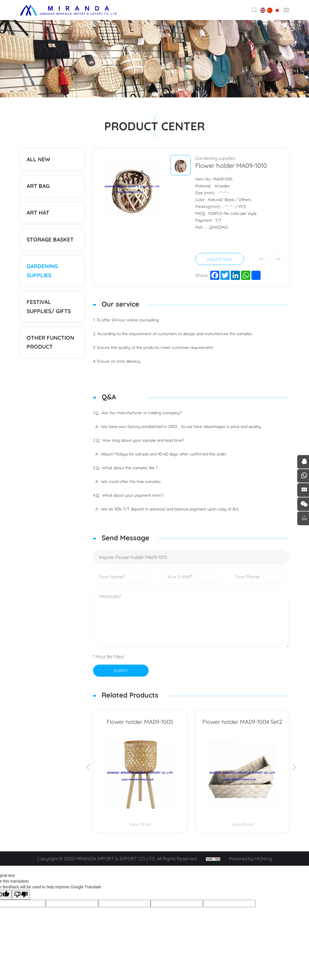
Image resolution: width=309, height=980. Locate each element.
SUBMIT (121, 670)
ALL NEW (39, 160)
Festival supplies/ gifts (50, 317)
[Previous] (88, 767)
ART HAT (39, 218)
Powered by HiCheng (251, 858)
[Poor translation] (21, 894)
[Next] (294, 767)
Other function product (52, 355)
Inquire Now (220, 259)
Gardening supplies (44, 279)
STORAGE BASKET (52, 246)
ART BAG (39, 189)
